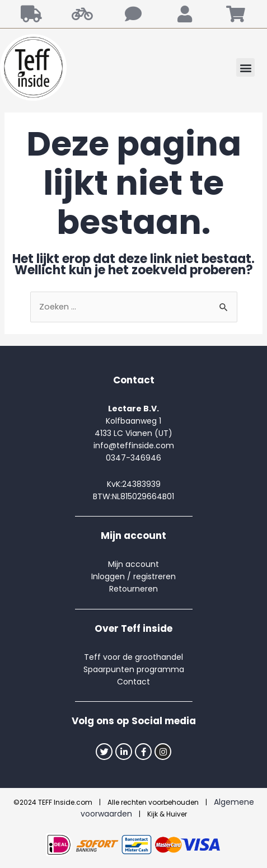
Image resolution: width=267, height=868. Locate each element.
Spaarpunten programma (134, 669)
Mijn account (133, 564)
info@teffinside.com (134, 445)
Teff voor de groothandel (133, 657)
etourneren (136, 589)
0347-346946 (133, 458)
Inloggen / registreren (133, 576)
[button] (245, 67)
